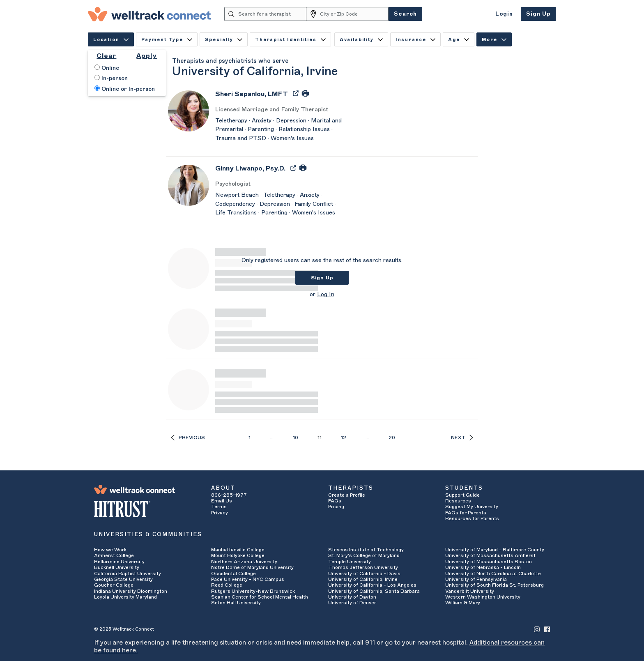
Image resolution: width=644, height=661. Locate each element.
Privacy (220, 513)
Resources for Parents (472, 518)
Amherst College (114, 555)
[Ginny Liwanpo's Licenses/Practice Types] (281, 184)
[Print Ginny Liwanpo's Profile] (303, 168)
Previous (188, 438)
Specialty (224, 40)
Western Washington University (483, 597)
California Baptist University (128, 573)
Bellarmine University (119, 562)
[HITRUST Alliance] (146, 509)
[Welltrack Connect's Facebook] (547, 629)
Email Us (222, 501)
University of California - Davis (364, 573)
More (494, 40)
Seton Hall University (236, 603)
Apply (147, 56)
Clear (106, 56)
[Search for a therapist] (273, 14)
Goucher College (114, 585)
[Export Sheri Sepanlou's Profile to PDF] (297, 93)
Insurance (415, 40)
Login (504, 14)
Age (459, 40)
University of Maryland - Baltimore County (495, 550)
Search (405, 14)
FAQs (335, 501)
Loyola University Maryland (125, 597)
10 (296, 438)
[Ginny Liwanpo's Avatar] (189, 185)
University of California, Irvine (363, 579)
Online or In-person (125, 89)
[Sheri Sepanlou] (252, 97)
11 (320, 438)
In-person (111, 78)
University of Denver (352, 603)
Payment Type (167, 40)
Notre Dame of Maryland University (252, 567)
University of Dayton (352, 597)
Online (107, 68)
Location (111, 40)
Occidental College (233, 573)
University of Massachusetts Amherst (490, 555)
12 (344, 438)
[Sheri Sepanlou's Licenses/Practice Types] (281, 110)
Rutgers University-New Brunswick (253, 591)
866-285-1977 (229, 495)
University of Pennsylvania (476, 579)
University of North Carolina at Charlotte (493, 573)
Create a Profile (347, 495)
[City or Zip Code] (354, 14)
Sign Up (538, 14)
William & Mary (463, 603)
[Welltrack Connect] (149, 14)
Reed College (227, 585)
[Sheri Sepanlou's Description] (281, 130)
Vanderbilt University (470, 591)
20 (392, 438)
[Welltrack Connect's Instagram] (537, 629)
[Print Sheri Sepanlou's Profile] (305, 93)
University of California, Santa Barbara (374, 591)
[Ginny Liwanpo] (250, 171)
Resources (458, 501)
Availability (361, 40)
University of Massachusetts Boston (489, 562)
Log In (326, 295)
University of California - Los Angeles (372, 585)
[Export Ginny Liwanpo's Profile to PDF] (294, 168)
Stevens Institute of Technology (366, 550)
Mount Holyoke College (238, 555)
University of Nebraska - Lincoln (483, 567)
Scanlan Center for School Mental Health (260, 597)
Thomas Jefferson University (363, 567)
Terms (219, 507)
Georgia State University (123, 579)
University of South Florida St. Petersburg (494, 585)
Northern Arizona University (244, 562)
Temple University (350, 562)
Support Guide (462, 495)
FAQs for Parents (466, 513)
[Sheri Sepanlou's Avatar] (189, 111)
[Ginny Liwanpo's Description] (281, 204)
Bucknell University (117, 567)
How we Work (110, 550)
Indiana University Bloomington (131, 591)
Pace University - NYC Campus (248, 579)
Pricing (336, 507)
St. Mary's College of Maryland (364, 555)
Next (462, 438)
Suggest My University (472, 507)
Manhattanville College (238, 550)
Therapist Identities (290, 40)
